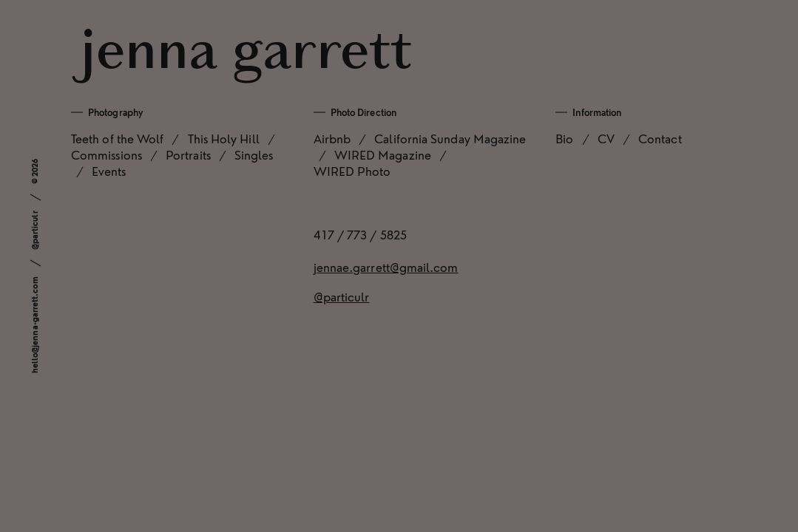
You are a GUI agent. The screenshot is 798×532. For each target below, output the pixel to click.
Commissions (106, 156)
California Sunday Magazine (450, 139)
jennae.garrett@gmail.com (386, 268)
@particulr (35, 230)
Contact (660, 139)
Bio (564, 139)
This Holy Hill (224, 139)
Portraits (188, 156)
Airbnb (332, 139)
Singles (254, 156)
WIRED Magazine (383, 156)
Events (109, 172)
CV (606, 139)
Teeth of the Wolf (117, 139)
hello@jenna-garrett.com (35, 325)
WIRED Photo (352, 172)
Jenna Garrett (246, 53)
